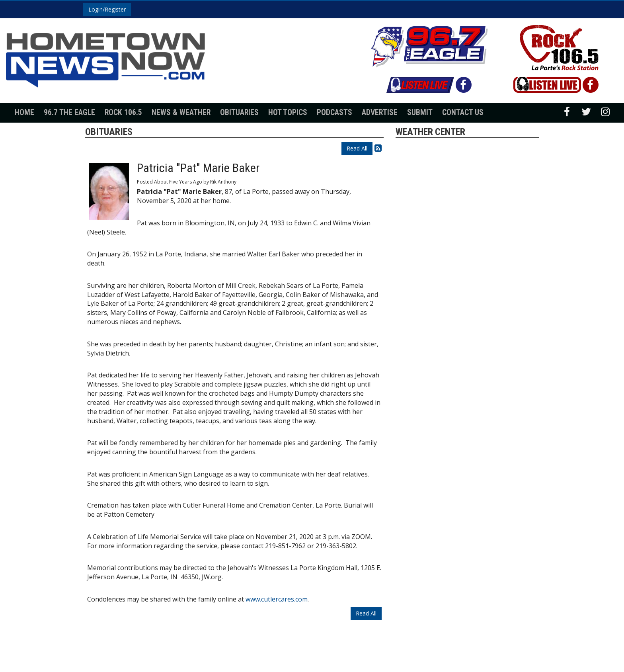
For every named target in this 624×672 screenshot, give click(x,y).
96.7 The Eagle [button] (69, 112)
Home (24, 112)
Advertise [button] (380, 112)
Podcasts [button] (334, 112)
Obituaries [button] (239, 112)
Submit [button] (420, 112)
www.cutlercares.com (277, 599)
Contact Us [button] (463, 112)
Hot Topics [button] (288, 112)
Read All (357, 148)
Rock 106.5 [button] (123, 112)
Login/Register (107, 9)
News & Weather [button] (181, 112)
